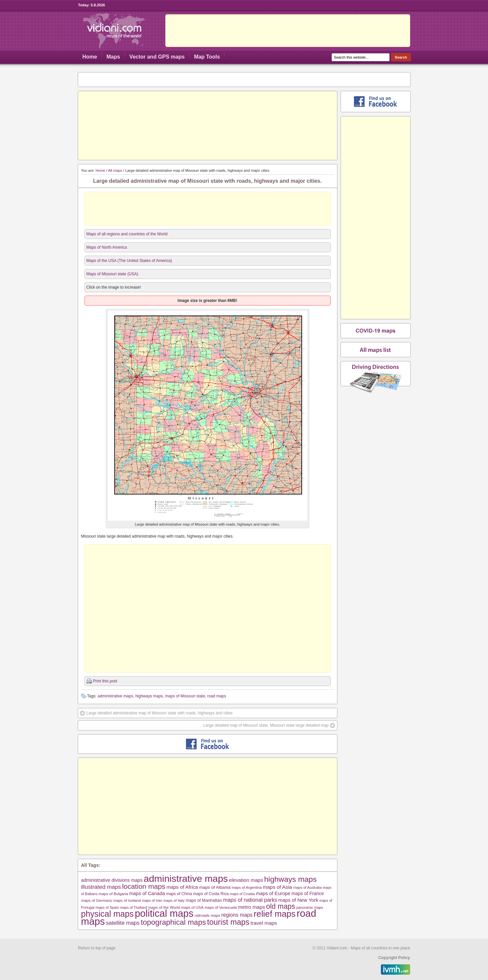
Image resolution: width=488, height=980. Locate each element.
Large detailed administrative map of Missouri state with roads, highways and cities (160, 713)
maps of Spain (107, 907)
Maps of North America (107, 247)
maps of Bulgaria (113, 894)
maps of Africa (182, 887)
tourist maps (228, 922)
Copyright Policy (394, 958)
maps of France (308, 893)
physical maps (107, 914)
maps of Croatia (242, 894)
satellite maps (123, 923)
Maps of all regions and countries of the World (127, 234)
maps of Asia (277, 887)
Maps (113, 57)
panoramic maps (310, 907)
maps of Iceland (127, 900)
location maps (144, 886)
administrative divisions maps (112, 880)
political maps (164, 913)
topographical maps (173, 922)
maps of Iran (152, 900)
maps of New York (298, 900)
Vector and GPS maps (157, 57)
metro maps (251, 907)
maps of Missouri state (185, 696)
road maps (217, 696)
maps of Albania (215, 887)
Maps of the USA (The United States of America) (129, 261)
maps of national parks (250, 900)
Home (90, 57)
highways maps (149, 696)
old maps (281, 906)
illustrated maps (101, 887)
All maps (115, 170)
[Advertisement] (288, 31)
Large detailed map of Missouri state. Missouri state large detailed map (266, 725)
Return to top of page (97, 948)
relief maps (275, 914)
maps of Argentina (247, 887)
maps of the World (164, 907)
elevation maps (246, 880)
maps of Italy (174, 900)
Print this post (105, 681)
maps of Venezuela (221, 907)
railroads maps (207, 915)
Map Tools (207, 57)
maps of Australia (307, 887)
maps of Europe (273, 893)
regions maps (237, 915)
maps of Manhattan (204, 900)
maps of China (179, 894)
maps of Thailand (134, 907)
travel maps (264, 923)
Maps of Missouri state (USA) (112, 274)
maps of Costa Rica (211, 894)
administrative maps (116, 696)
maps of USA (192, 907)
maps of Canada (147, 893)
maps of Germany (97, 900)
